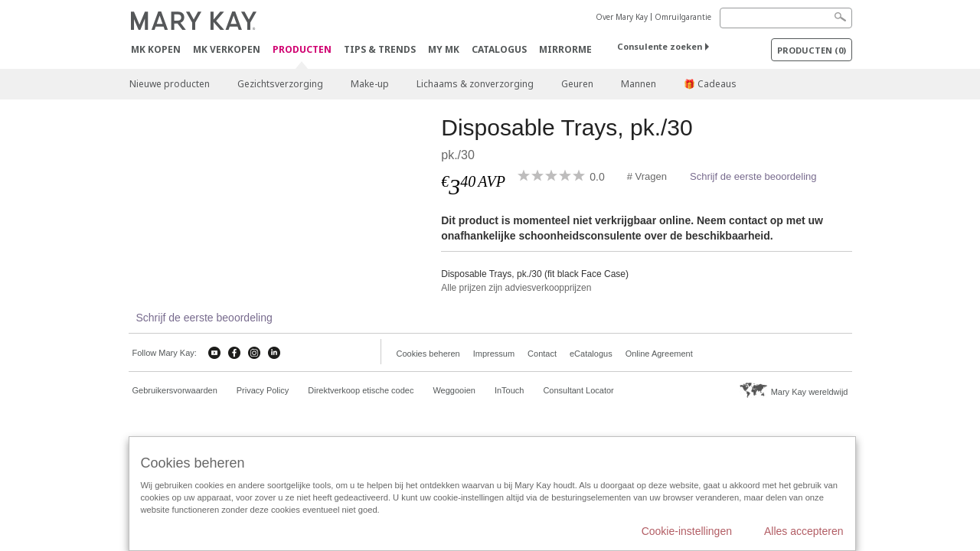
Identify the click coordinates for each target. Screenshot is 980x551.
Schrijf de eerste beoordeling (753, 176)
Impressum (494, 354)
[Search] (786, 18)
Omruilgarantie (683, 17)
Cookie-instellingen (687, 531)
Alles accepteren (804, 531)
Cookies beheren (428, 354)
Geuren (577, 84)
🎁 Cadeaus (710, 84)
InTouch (510, 390)
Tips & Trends (380, 49)
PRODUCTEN (302, 50)
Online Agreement (659, 354)
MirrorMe (565, 49)
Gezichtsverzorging (280, 84)
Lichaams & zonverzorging (475, 84)
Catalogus (499, 49)
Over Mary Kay (622, 17)
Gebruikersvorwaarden (175, 390)
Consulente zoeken (660, 46)
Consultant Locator (578, 390)
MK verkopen (227, 49)
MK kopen (156, 49)
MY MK (444, 49)
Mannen (639, 84)
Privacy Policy (263, 390)
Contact (542, 354)
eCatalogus (591, 354)
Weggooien (454, 390)
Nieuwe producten (170, 84)
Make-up (370, 84)
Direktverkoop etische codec (361, 390)
